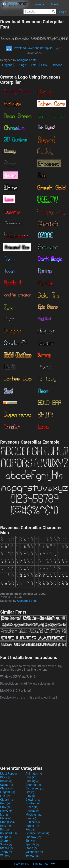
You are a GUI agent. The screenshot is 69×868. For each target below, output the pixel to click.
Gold (6, 803)
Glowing (33, 800)
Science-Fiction (37, 833)
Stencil (6, 848)
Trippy (6, 852)
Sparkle (32, 844)
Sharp (6, 841)
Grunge (21, 65)
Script (6, 837)
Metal (6, 818)
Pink (6, 826)
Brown (6, 781)
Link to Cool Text (44, 864)
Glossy (7, 800)
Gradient (33, 803)
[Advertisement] (34, 732)
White (6, 856)
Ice (4, 815)
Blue (31, 777)
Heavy (7, 811)
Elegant (7, 65)
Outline (33, 822)
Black (6, 777)
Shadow (33, 837)
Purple (32, 826)
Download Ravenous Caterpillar (30, 48)
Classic (7, 788)
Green (32, 807)
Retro (31, 829)
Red (5, 829)
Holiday (32, 811)
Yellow (32, 856)
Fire (30, 792)
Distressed (35, 788)
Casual (7, 785)
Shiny (31, 841)
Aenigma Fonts (27, 60)
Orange (7, 822)
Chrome (33, 785)
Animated (34, 774)
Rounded (9, 833)
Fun (5, 796)
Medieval (34, 815)
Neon (31, 818)
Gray (5, 807)
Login (63, 12)
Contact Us (22, 864)
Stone (31, 848)
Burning (32, 781)
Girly (44, 65)
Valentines (34, 852)
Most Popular (9, 774)
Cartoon (57, 65)
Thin (34, 65)
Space (6, 844)
